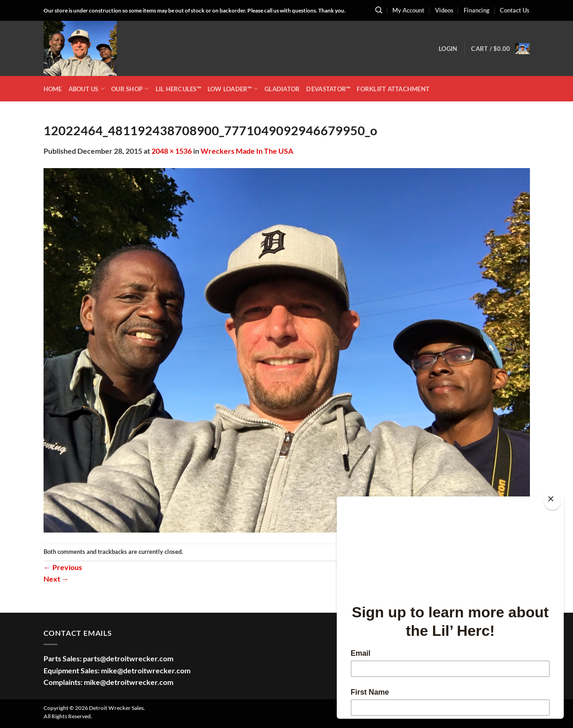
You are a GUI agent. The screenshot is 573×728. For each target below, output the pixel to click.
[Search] (379, 10)
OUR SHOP (130, 89)
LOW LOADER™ (233, 89)
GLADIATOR (282, 89)
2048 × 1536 (172, 151)
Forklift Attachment (393, 89)
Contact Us (515, 10)
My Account (408, 10)
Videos (444, 10)
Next (56, 579)
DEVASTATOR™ (328, 89)
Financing (477, 10)
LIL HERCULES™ (178, 89)
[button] (448, 49)
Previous (63, 567)
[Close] (552, 501)
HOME (53, 89)
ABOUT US (87, 89)
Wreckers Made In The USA (247, 151)
